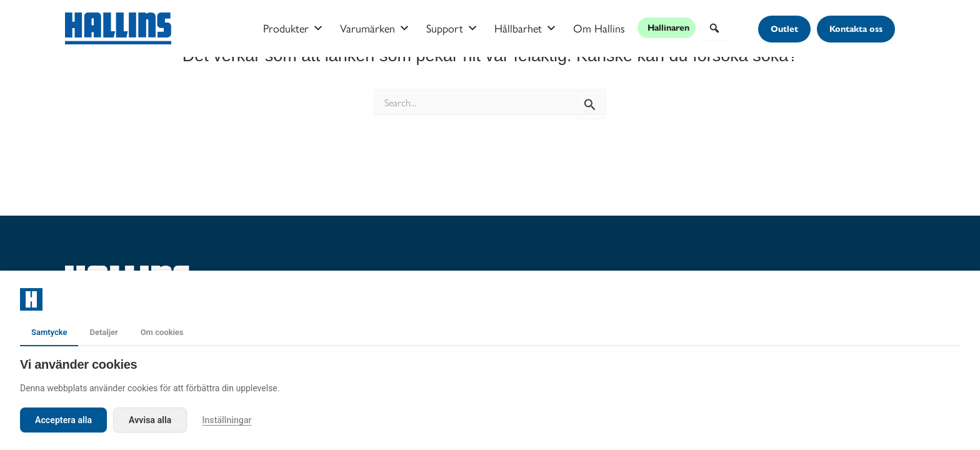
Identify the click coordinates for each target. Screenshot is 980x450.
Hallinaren (668, 28)
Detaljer (103, 332)
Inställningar (227, 420)
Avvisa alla (150, 420)
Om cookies (162, 332)
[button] (714, 28)
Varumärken (375, 28)
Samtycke (49, 332)
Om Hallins (599, 28)
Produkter (293, 28)
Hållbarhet (526, 28)
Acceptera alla (63, 420)
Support (452, 28)
